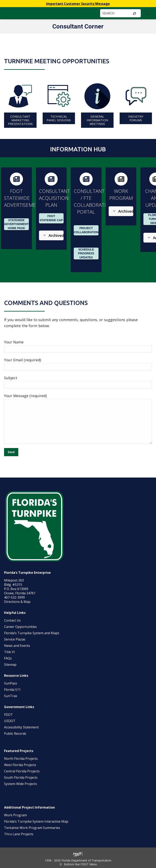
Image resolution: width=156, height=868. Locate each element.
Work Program (15, 815)
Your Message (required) (25, 396)
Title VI (9, 652)
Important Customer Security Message (78, 4)
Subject (11, 378)
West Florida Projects (20, 765)
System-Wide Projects (21, 784)
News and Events (17, 646)
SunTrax (11, 696)
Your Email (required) (23, 360)
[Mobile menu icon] (147, 13)
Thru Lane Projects (19, 834)
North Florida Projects (21, 759)
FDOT (8, 715)
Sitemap (10, 665)
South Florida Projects (21, 777)
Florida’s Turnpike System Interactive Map (36, 821)
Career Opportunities (20, 627)
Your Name (14, 342)
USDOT (10, 721)
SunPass (11, 683)
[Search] (120, 13)
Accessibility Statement (21, 727)
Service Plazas (15, 639)
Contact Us (12, 620)
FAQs (8, 658)
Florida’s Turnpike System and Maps (32, 633)
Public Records (15, 734)
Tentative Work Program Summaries (32, 828)
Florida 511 (12, 690)
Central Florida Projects (22, 771)
